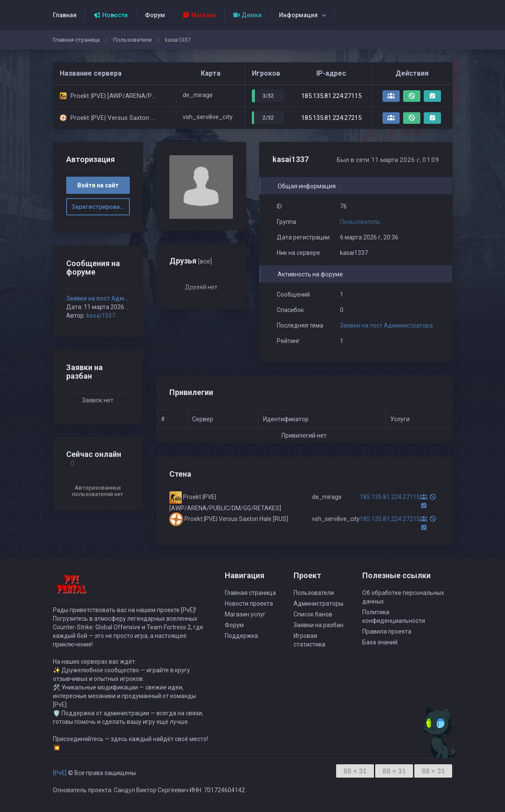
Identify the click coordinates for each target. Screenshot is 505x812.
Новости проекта (249, 604)
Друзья (191, 261)
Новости (111, 15)
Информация (298, 15)
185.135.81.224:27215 (331, 118)
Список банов (313, 614)
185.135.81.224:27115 (331, 96)
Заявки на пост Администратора (386, 325)
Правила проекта (387, 631)
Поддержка (241, 636)
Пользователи (132, 40)
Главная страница (76, 40)
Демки (248, 15)
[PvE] (60, 773)
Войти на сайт (98, 185)
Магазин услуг (245, 614)
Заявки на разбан (318, 625)
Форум (155, 15)
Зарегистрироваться (101, 207)
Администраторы (318, 604)
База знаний (380, 642)
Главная (65, 15)
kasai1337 (101, 316)
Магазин (199, 15)
